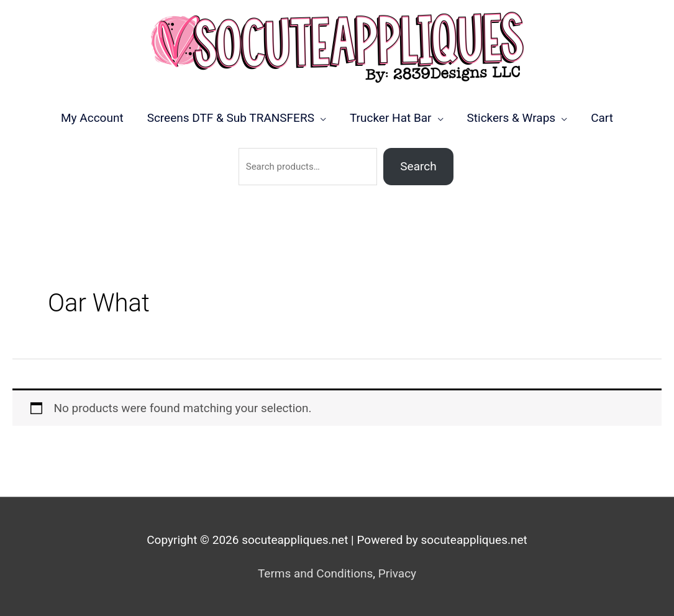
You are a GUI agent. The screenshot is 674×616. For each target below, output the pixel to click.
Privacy (397, 573)
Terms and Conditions (315, 573)
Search (418, 166)
